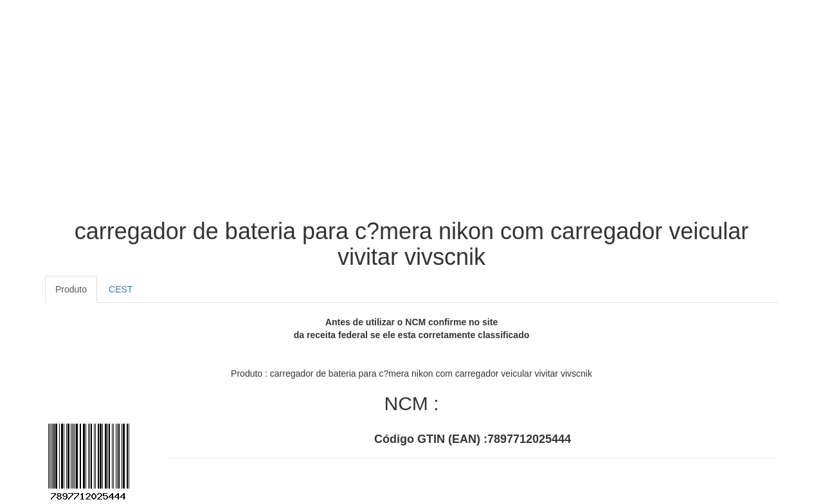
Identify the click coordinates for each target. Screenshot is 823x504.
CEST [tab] (121, 289)
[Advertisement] (411, 116)
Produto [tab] (71, 289)
